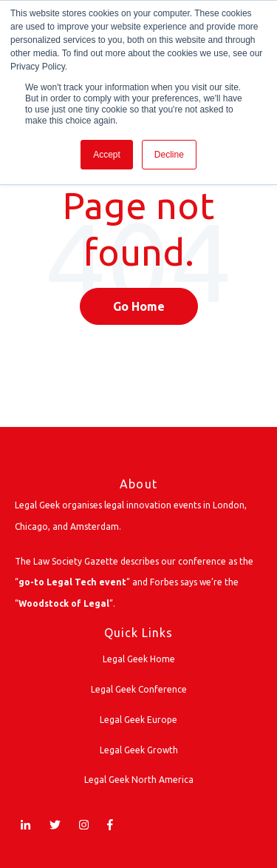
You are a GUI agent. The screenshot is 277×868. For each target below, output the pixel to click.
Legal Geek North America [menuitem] (139, 780)
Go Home (139, 306)
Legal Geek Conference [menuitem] (139, 689)
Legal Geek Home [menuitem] (139, 659)
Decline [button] (169, 155)
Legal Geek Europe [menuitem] (138, 720)
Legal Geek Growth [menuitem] (139, 750)
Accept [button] (107, 155)
